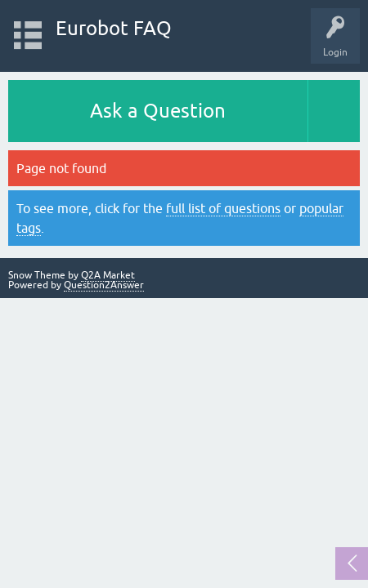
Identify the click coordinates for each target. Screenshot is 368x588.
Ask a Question (158, 111)
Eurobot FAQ (114, 28)
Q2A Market (108, 275)
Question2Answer (104, 285)
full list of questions (223, 208)
